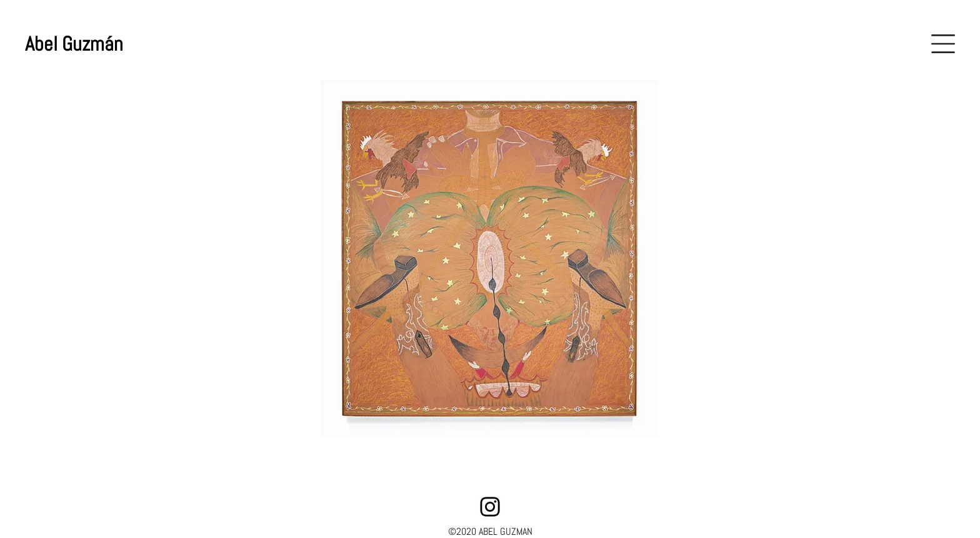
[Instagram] (490, 507)
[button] (943, 44)
